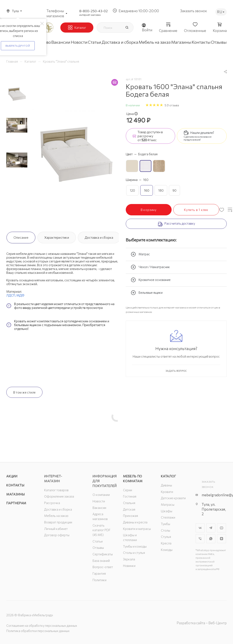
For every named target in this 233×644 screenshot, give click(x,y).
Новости (99, 501)
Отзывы (98, 548)
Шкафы (167, 511)
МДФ (20, 295)
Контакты (15, 485)
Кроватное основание (151, 280)
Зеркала (129, 559)
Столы (165, 530)
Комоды (167, 550)
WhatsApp (211, 539)
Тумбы (165, 524)
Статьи (98, 541)
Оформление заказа (59, 496)
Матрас (140, 254)
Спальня (129, 503)
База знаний (101, 561)
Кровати (167, 492)
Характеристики (57, 237)
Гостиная (130, 496)
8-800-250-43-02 (93, 11)
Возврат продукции (58, 522)
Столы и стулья (134, 553)
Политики (99, 580)
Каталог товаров (56, 490)
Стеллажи (168, 517)
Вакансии (99, 508)
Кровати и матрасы (137, 529)
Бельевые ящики (147, 293)
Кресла (166, 543)
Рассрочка (52, 503)
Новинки (129, 566)
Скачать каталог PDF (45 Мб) (101, 530)
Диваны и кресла (135, 522)
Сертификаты (103, 554)
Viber (200, 539)
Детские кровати (173, 498)
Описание (21, 237)
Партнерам (16, 503)
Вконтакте (200, 528)
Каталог (169, 476)
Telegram (211, 528)
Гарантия (99, 573)
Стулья (166, 537)
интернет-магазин (90, 15)
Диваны (166, 485)
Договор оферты (57, 535)
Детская (129, 509)
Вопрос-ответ (103, 567)
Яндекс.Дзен (222, 539)
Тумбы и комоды (135, 546)
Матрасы (168, 504)
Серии (128, 490)
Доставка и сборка (99, 237)
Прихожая (130, 516)
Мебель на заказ (56, 516)
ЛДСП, (11, 295)
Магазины (15, 494)
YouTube (222, 528)
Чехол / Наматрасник (150, 267)
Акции (12, 476)
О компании (101, 495)
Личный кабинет (56, 529)
